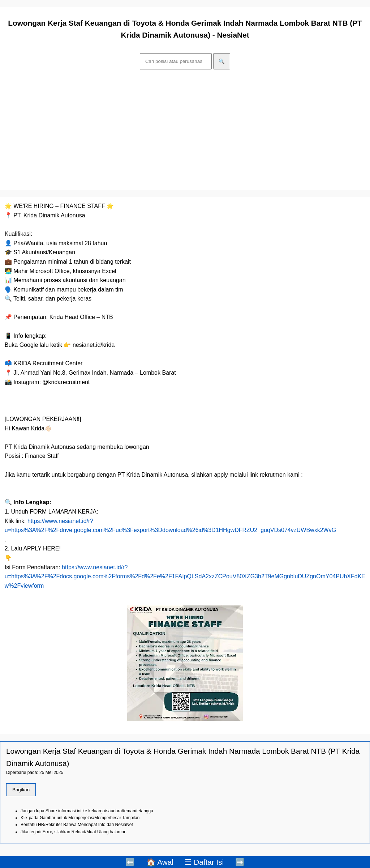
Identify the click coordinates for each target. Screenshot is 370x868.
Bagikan (21, 790)
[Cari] (176, 61)
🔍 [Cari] (222, 61)
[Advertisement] (185, 131)
